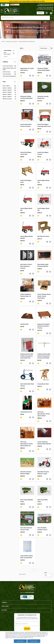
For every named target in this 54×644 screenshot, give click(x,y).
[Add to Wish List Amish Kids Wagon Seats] (30, 188)
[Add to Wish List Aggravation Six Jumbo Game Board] (30, 76)
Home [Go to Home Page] (3, 42)
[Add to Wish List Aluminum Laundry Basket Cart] (47, 104)
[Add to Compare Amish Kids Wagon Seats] (33, 188)
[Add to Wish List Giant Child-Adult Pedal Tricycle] (30, 391)
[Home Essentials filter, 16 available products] (9, 74)
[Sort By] (45, 48)
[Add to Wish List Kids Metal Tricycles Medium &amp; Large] (47, 479)
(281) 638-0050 (30, 592)
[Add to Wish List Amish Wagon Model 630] (47, 216)
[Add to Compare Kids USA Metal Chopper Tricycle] (50, 535)
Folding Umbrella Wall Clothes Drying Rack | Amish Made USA (27, 356)
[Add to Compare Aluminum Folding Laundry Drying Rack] (33, 104)
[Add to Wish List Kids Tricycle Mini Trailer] (47, 507)
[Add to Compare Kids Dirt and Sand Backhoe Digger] (33, 479)
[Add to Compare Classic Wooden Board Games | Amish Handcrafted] (50, 303)
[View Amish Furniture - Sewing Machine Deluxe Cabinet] (21, 76)
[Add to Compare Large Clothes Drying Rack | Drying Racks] (33, 563)
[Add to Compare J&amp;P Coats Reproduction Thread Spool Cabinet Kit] (33, 451)
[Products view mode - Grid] (21, 48)
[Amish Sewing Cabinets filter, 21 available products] (9, 76)
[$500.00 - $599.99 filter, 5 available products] (9, 97)
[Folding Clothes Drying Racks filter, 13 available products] (9, 69)
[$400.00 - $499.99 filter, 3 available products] (9, 95)
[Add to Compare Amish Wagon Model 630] (50, 216)
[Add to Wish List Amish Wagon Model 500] (30, 216)
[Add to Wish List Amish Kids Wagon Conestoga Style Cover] (47, 132)
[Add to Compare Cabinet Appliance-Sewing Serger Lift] (33, 302)
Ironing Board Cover (26, 412)
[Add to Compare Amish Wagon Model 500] (33, 216)
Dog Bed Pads (24, 324)
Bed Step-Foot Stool (43, 236)
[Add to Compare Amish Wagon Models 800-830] (33, 244)
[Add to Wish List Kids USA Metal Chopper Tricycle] (47, 535)
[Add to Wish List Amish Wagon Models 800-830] (30, 244)
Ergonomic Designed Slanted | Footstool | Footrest (44, 326)
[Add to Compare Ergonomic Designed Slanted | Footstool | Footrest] (50, 333)
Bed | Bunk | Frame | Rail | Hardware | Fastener (26, 266)
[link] (30, 570)
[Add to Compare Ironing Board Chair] (50, 389)
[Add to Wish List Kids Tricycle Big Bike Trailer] (30, 507)
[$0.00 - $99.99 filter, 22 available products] (9, 86)
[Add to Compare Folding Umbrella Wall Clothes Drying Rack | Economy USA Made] (50, 363)
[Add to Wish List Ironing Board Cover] (30, 417)
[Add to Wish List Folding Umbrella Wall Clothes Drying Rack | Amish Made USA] (30, 363)
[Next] (41, 570)
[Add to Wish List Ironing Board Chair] (47, 389)
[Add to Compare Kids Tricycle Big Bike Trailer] (33, 507)
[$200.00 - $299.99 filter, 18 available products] (9, 90)
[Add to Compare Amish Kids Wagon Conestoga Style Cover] (50, 132)
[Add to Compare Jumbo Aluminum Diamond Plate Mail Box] (50, 449)
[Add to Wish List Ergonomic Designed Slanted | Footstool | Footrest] (47, 333)
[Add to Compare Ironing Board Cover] (33, 417)
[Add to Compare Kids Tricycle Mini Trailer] (50, 507)
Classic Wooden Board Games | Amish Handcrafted (44, 296)
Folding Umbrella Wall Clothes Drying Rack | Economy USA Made (44, 356)
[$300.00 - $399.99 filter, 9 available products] (9, 92)
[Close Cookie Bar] (53, 632)
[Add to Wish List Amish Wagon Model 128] (47, 188)
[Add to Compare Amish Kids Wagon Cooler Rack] (33, 160)
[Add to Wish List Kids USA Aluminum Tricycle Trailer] (30, 535)
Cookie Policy (15, 635)
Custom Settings (34, 641)
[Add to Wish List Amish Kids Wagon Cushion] (47, 160)
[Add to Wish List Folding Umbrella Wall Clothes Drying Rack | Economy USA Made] (47, 363)
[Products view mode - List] (23, 48)
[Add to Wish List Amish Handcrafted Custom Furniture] (30, 130)
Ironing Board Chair (43, 384)
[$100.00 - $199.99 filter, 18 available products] (9, 88)
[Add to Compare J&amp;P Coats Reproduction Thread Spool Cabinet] (50, 421)
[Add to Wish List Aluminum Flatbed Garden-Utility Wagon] (47, 76)
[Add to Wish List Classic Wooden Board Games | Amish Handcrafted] (47, 303)
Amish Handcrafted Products (27, 42)
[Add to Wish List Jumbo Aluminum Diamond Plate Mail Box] (47, 449)
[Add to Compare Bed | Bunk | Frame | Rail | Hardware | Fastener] (33, 274)
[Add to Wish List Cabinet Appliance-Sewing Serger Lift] (30, 302)
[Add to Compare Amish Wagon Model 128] (50, 188)
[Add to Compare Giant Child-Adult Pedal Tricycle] (33, 391)
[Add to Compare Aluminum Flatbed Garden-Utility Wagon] (50, 76)
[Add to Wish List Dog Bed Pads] (30, 330)
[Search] (52, 18)
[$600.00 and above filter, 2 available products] (9, 99)
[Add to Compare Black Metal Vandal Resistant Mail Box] (50, 272)
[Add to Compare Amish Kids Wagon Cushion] (50, 160)
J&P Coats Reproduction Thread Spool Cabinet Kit (26, 444)
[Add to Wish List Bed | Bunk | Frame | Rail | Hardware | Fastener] (30, 274)
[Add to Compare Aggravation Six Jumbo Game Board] (33, 76)
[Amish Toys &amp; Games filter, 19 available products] (9, 66)
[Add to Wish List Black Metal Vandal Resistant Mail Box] (47, 272)
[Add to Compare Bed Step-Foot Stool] (50, 242)
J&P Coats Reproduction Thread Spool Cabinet (44, 414)
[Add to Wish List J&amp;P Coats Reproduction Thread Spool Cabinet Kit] (30, 451)
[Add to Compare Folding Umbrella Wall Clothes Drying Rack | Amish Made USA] (33, 363)
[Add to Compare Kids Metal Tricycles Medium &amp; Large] (50, 479)
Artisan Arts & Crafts (12, 42)
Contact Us (40, 13)
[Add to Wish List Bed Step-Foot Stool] (47, 242)
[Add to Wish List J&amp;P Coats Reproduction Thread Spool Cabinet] (47, 421)
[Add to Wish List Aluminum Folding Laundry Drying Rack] (30, 104)
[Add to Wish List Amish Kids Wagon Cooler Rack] (30, 160)
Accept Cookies (20, 641)
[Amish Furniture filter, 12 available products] (9, 72)
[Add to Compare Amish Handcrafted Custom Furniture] (33, 130)
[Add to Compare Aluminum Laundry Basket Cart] (50, 104)
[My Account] (47, 13)
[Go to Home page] (20, 11)
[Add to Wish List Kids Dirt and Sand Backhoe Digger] (30, 479)
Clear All (6, 56)
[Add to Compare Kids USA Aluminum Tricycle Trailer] (33, 535)
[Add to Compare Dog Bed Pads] (33, 330)
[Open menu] (2, 11)
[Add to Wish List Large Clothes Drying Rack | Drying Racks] (30, 563)
